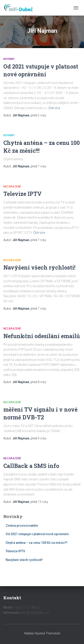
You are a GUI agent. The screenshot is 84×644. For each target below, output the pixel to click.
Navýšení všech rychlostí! (39, 267)
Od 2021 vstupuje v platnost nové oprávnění (37, 534)
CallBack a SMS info (31, 466)
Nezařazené (12, 187)
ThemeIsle (53, 633)
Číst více (54, 108)
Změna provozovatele (22, 526)
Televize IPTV (23, 194)
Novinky (9, 59)
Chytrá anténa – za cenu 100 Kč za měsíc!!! (37, 543)
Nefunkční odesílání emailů (42, 336)
